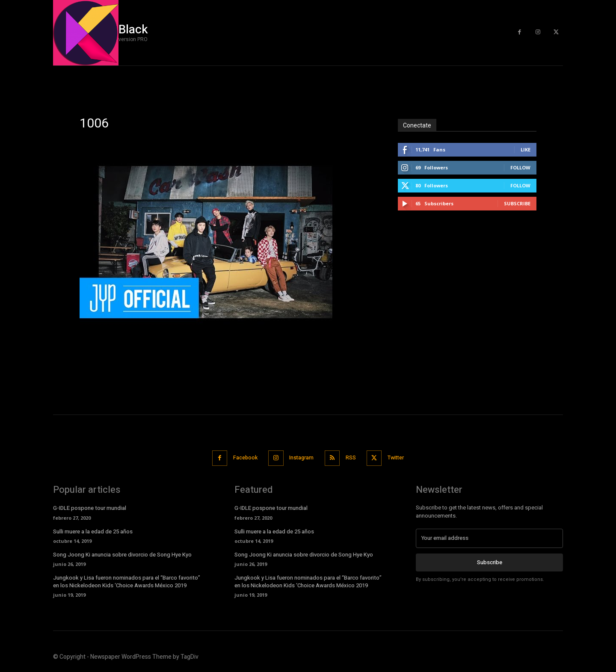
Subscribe (517, 203)
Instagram (301, 457)
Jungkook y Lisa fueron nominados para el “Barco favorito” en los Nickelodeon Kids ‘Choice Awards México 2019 (127, 581)
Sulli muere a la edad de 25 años (93, 531)
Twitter (401, 457)
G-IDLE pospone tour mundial (90, 507)
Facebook (241, 457)
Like (526, 149)
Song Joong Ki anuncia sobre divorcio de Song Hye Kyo (122, 554)
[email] (489, 537)
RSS (353, 457)
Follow (520, 167)
